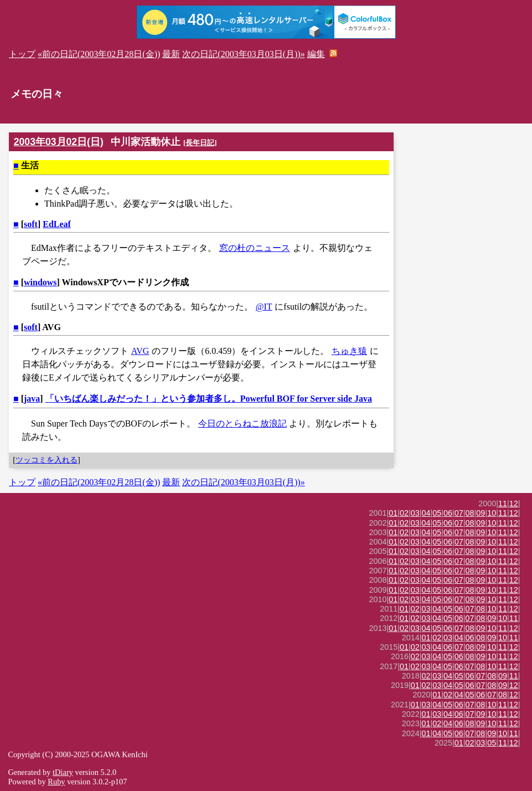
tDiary (63, 772)
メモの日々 (37, 94)
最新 (171, 54)
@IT (264, 307)
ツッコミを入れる (47, 460)
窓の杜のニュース (255, 248)
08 (470, 513)
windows (40, 282)
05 (437, 513)
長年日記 (200, 143)
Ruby (56, 782)
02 (404, 513)
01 (393, 513)
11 (503, 504)
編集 (316, 54)
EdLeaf (57, 224)
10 (492, 513)
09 (481, 513)
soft (31, 224)
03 (415, 513)
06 (448, 513)
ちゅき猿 (349, 351)
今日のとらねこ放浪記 (242, 423)
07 (459, 513)
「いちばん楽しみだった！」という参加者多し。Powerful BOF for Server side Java (209, 399)
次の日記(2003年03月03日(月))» (243, 54)
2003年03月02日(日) (59, 142)
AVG (140, 351)
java (32, 399)
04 (426, 513)
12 (514, 504)
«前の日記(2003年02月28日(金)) (99, 54)
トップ (22, 54)
